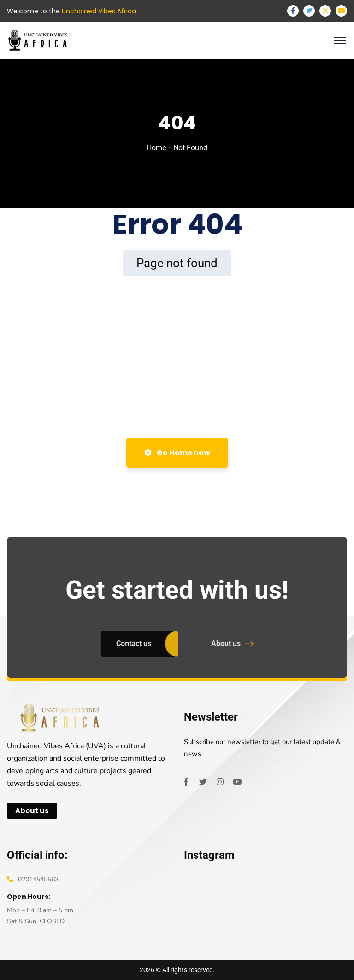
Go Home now (177, 453)
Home (156, 148)
